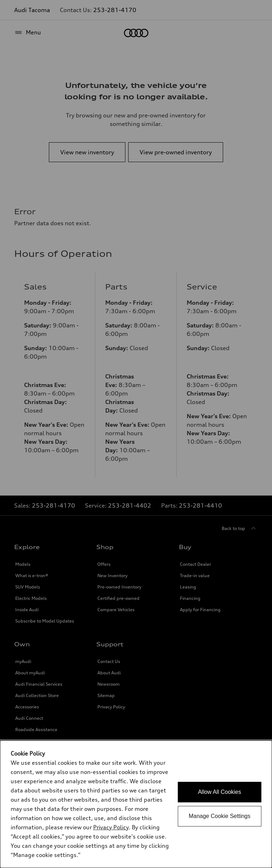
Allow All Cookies (220, 792)
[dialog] (136, 804)
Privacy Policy (111, 827)
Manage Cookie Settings (220, 816)
